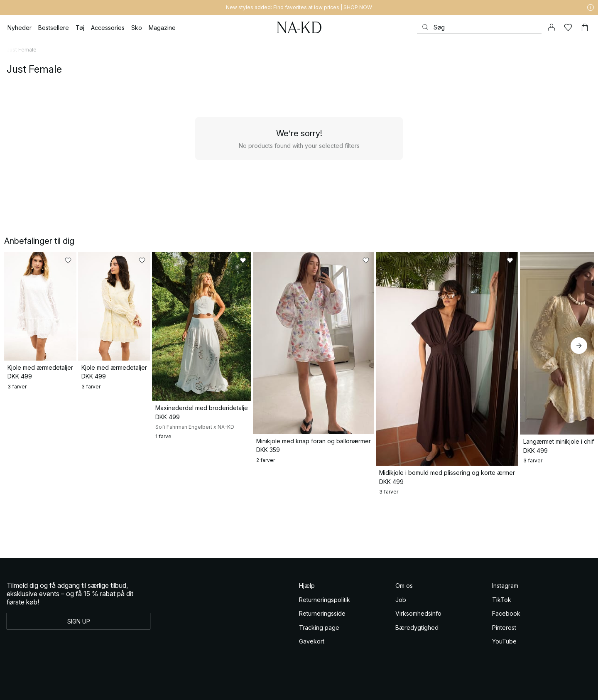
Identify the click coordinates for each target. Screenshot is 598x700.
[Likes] (568, 27)
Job (401, 615)
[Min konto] (551, 27)
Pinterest (504, 642)
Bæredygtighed (417, 642)
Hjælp (307, 601)
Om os (404, 601)
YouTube (504, 657)
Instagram (505, 601)
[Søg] (479, 27)
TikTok (502, 615)
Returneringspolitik (325, 615)
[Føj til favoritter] (142, 260)
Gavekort (312, 657)
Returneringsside (322, 629)
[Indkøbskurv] (585, 27)
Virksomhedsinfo (418, 629)
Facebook (506, 629)
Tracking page (319, 642)
